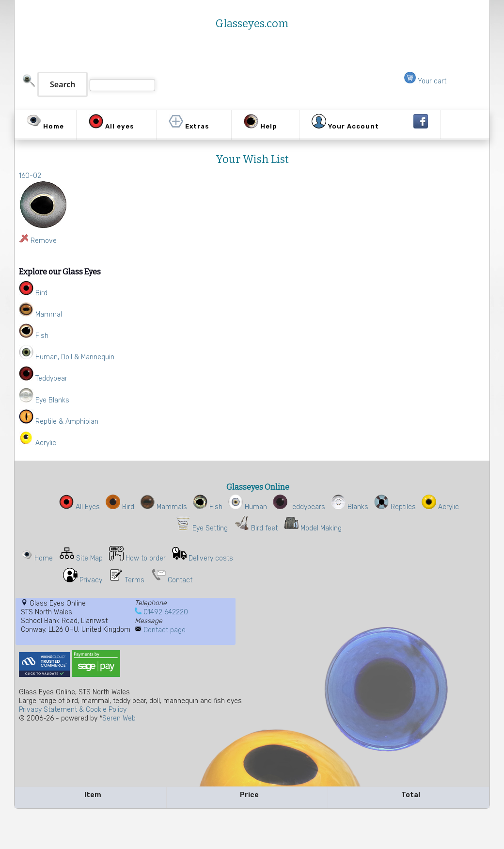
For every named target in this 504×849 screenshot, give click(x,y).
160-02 (30, 176)
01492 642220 (166, 612)
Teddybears (299, 507)
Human (248, 507)
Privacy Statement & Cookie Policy (73, 710)
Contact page (165, 630)
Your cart (425, 81)
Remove (44, 241)
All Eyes (79, 507)
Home (44, 558)
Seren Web (119, 718)
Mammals (164, 507)
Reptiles (395, 507)
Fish (208, 507)
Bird (120, 507)
